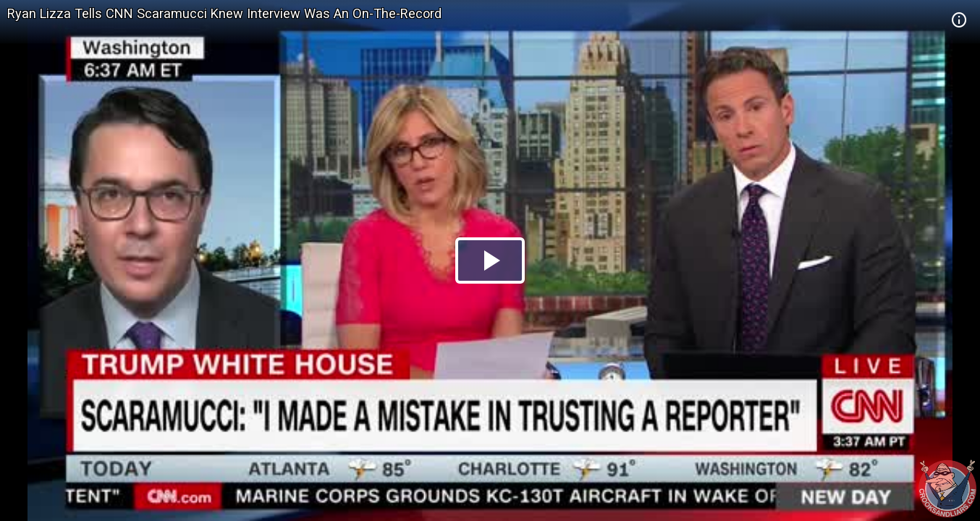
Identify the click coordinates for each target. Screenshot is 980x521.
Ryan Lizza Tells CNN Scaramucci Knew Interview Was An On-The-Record (224, 13)
